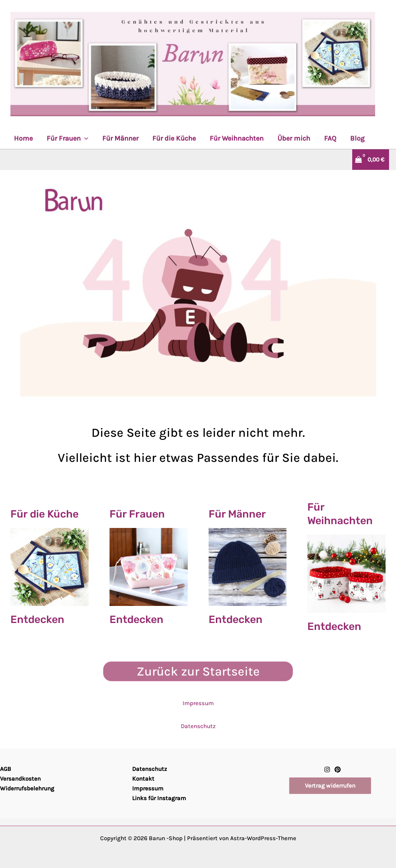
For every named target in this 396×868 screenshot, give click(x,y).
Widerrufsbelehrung (27, 788)
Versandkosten (20, 779)
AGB (6, 769)
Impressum (198, 703)
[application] (84, 139)
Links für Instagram (159, 798)
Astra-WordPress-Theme (263, 838)
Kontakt (143, 779)
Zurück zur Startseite (198, 671)
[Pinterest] (338, 770)
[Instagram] (327, 770)
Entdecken (37, 620)
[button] (330, 786)
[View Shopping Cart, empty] (367, 160)
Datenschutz (198, 726)
